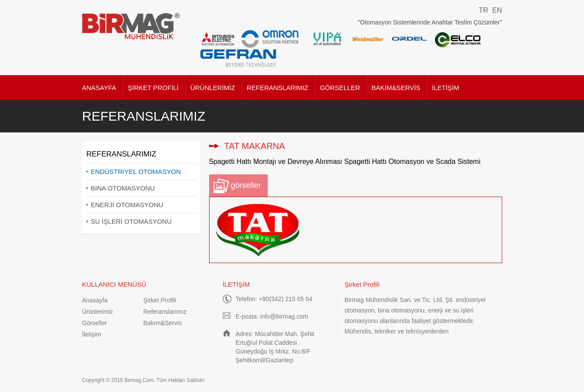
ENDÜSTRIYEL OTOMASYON (136, 172)
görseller (246, 185)
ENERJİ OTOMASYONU (127, 205)
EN (497, 10)
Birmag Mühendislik (131, 26)
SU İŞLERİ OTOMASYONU (131, 221)
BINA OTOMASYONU (123, 188)
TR (483, 10)
